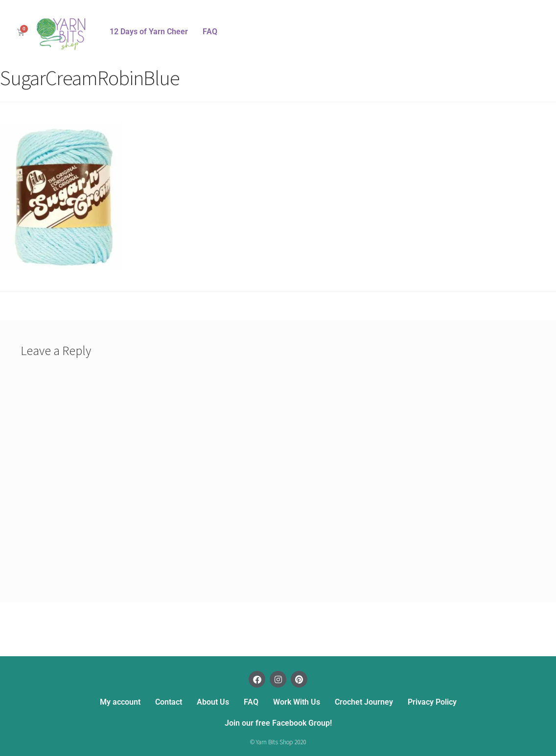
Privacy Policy (432, 702)
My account (120, 702)
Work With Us (297, 702)
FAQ (210, 32)
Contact (169, 702)
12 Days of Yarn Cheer (149, 32)
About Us (213, 702)
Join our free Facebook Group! (278, 723)
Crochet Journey (364, 702)
